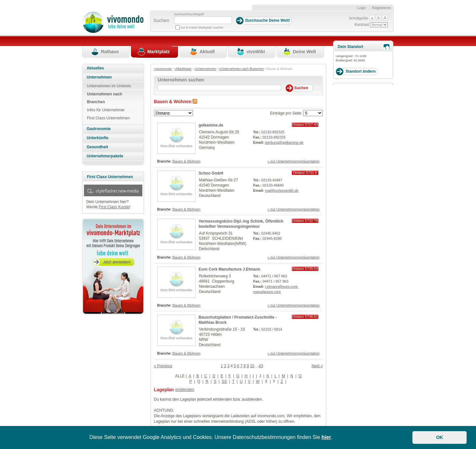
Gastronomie (99, 129)
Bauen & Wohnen (186, 161)
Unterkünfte (97, 138)
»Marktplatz (183, 69)
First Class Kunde (114, 207)
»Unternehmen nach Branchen (241, 69)
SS (224, 382)
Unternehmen (99, 77)
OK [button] (440, 437)
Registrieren (381, 8)
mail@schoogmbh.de (282, 190)
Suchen (161, 20)
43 (261, 366)
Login (362, 8)
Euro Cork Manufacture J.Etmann (230, 269)
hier (326, 437)
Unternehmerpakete (105, 156)
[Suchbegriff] (203, 20)
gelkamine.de (211, 125)
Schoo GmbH (211, 173)
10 (252, 366)
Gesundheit (97, 147)
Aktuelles (95, 68)
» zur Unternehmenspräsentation (294, 161)
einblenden (185, 390)
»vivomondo (163, 69)
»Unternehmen (205, 69)
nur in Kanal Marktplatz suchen (202, 27)
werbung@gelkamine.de (284, 142)
